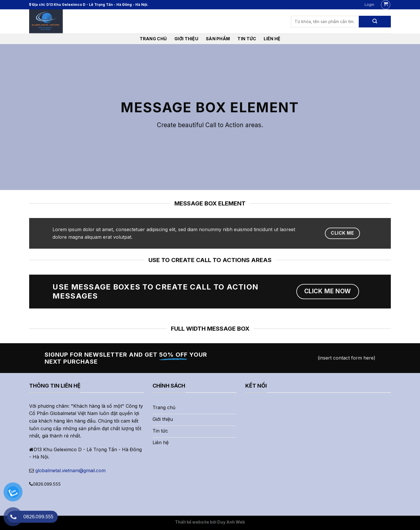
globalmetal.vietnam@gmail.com (70, 470)
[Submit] (375, 22)
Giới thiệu (186, 39)
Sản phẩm (218, 39)
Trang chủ (153, 39)
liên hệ (272, 39)
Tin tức (247, 39)
